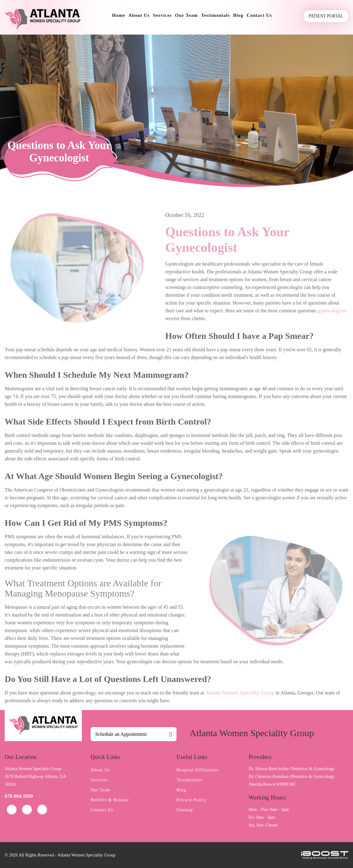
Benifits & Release (110, 800)
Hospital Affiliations (198, 770)
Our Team (186, 15)
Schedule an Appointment (121, 734)
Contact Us (259, 15)
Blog (238, 15)
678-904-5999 (19, 796)
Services (162, 15)
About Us (139, 15)
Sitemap (185, 810)
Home (119, 15)
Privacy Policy (191, 800)
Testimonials (215, 15)
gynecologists (332, 328)
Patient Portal (326, 16)
